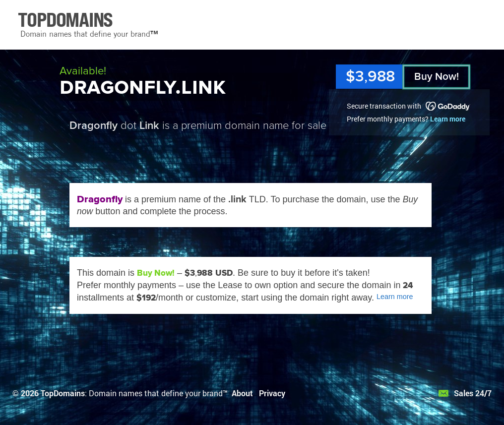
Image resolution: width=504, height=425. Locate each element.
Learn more (448, 119)
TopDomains (63, 393)
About (242, 393)
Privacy (272, 393)
